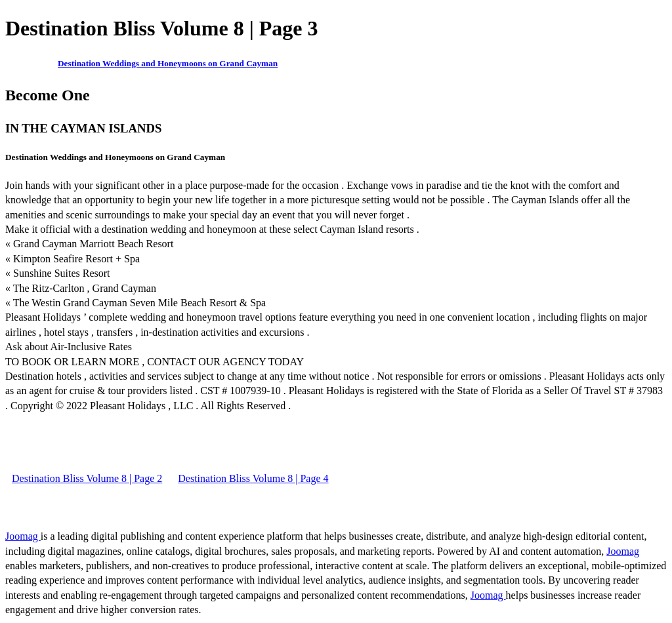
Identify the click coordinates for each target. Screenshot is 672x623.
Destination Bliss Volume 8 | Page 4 (253, 478)
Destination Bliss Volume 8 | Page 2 (87, 478)
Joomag (23, 536)
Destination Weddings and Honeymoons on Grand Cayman (168, 63)
